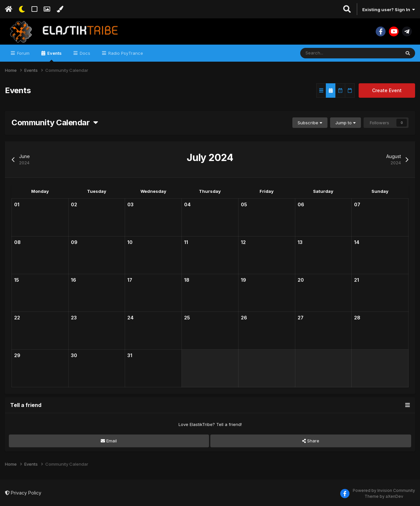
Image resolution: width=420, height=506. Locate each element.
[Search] (330, 53)
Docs (84, 53)
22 (17, 318)
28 (357, 318)
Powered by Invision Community (384, 490)
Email (109, 441)
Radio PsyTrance (125, 53)
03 (130, 204)
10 (130, 242)
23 (74, 318)
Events (54, 56)
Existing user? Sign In (389, 10)
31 (130, 355)
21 (357, 280)
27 (301, 318)
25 (187, 318)
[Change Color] (60, 9)
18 (187, 280)
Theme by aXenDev (384, 496)
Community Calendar (55, 122)
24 (130, 318)
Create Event (387, 90)
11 (186, 242)
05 (244, 204)
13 (300, 242)
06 (301, 204)
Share (311, 441)
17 (130, 280)
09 (74, 242)
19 (243, 280)
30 (74, 355)
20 (301, 280)
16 (73, 280)
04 (187, 204)
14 (357, 242)
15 (17, 280)
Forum (23, 53)
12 (243, 242)
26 (244, 318)
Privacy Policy (23, 493)
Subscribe (310, 123)
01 (17, 204)
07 (357, 204)
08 (17, 242)
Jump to (346, 123)
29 (17, 355)
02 (74, 204)
